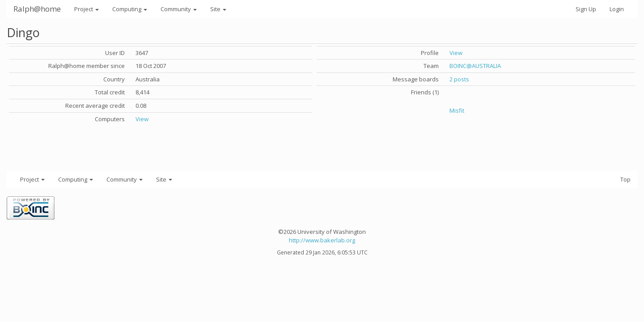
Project (87, 9)
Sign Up (586, 9)
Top (625, 179)
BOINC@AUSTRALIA (475, 66)
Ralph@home (37, 9)
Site (218, 9)
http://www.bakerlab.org (322, 240)
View (142, 119)
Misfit (457, 110)
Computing (130, 9)
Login (617, 9)
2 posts (459, 79)
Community (179, 9)
